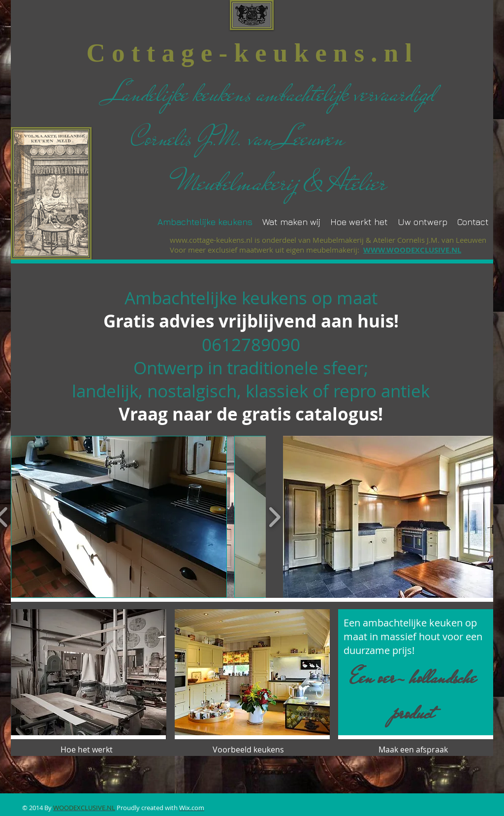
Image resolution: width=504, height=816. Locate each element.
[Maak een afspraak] (413, 750)
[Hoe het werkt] (89, 750)
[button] (119, 517)
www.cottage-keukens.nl (211, 240)
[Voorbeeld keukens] (252, 750)
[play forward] (274, 517)
